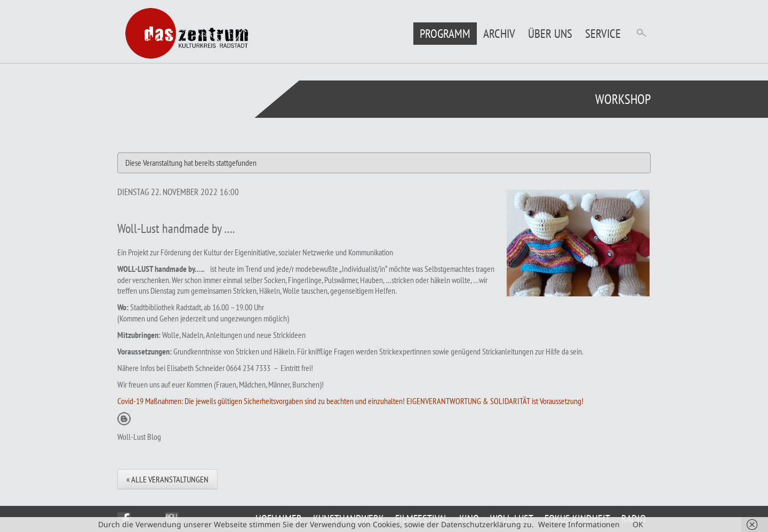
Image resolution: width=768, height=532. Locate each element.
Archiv (499, 33)
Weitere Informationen (579, 524)
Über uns (550, 33)
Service (603, 33)
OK (638, 524)
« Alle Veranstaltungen (167, 479)
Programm (445, 33)
